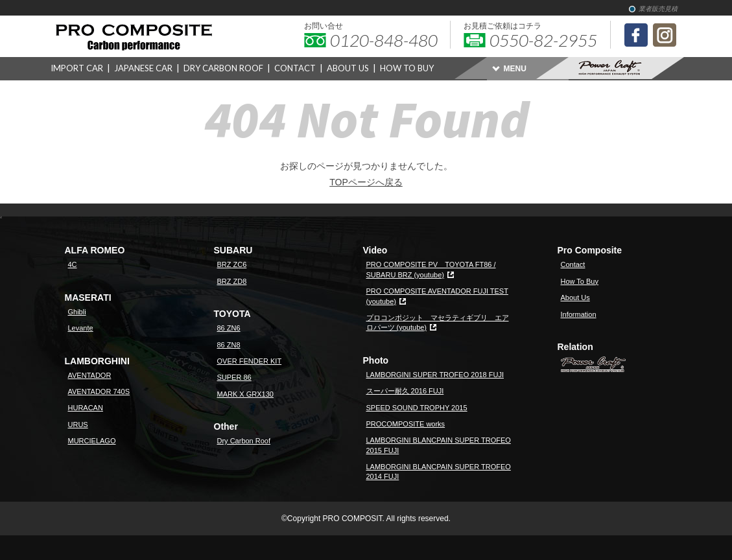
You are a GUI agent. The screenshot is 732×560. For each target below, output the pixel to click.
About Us (575, 297)
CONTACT (295, 68)
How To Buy (580, 281)
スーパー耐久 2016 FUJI (405, 391)
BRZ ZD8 (232, 281)
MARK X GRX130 (245, 394)
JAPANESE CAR (143, 68)
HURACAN (86, 408)
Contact (573, 264)
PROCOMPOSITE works (406, 424)
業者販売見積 (658, 9)
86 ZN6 (229, 328)
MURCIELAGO (92, 441)
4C (73, 264)
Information (579, 314)
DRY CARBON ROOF (223, 68)
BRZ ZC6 (232, 264)
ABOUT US (348, 68)
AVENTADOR (90, 375)
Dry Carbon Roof (244, 441)
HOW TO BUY (407, 68)
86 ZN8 (229, 345)
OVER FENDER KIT (250, 361)
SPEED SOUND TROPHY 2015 (417, 408)
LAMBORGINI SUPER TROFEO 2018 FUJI (435, 375)
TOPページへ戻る (366, 182)
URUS (78, 425)
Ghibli (77, 312)
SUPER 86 (234, 377)
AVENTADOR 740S (99, 391)
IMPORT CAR (77, 68)
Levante (81, 328)
